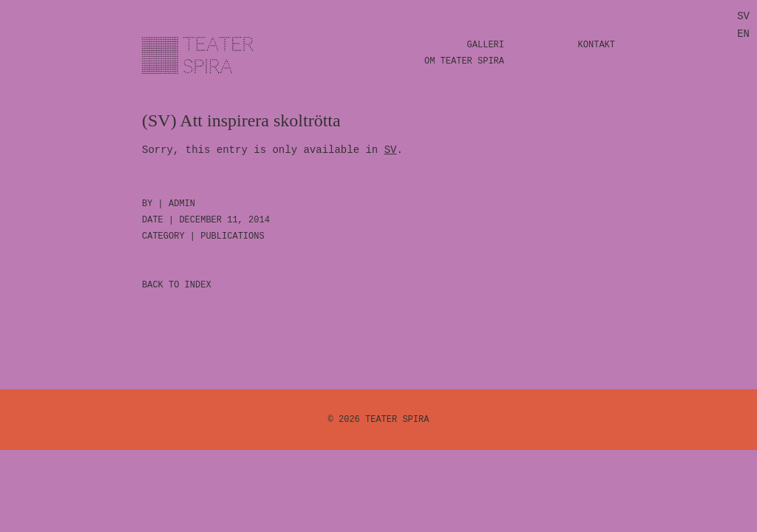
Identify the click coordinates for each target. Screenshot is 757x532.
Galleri (486, 45)
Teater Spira (397, 420)
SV (391, 150)
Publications (232, 236)
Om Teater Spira (464, 61)
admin (182, 204)
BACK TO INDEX (177, 285)
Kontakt (597, 45)
